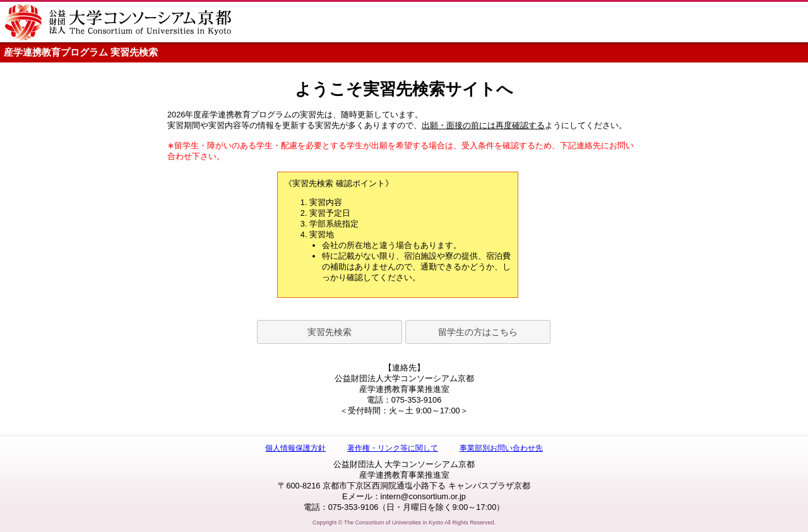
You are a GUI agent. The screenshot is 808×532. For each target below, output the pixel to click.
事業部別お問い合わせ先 (501, 448)
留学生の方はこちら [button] (478, 332)
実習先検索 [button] (330, 332)
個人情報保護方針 (295, 448)
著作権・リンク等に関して (393, 448)
